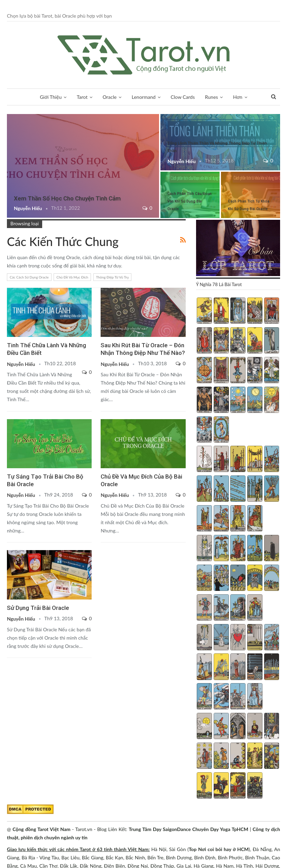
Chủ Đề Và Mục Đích (72, 277)
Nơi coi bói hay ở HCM (223, 849)
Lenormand (135, 97)
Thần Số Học (238, 97)
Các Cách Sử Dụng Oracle (29, 277)
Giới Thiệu (42, 97)
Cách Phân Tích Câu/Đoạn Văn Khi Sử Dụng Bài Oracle (189, 201)
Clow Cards (174, 97)
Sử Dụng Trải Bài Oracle (38, 608)
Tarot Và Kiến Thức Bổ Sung (9, 115)
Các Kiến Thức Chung (9, 420)
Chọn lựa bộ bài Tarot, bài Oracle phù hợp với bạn (59, 16)
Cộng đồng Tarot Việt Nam (41, 829)
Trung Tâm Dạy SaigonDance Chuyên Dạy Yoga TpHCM (188, 829)
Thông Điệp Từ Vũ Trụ (113, 277)
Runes (203, 97)
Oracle (101, 97)
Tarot (73, 97)
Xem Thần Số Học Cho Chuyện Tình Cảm (67, 198)
